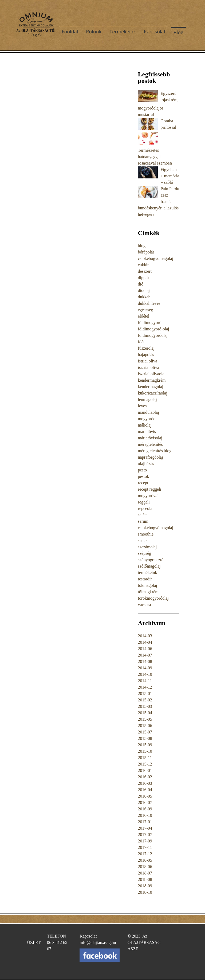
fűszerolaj (146, 348)
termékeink (147, 573)
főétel (143, 342)
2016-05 (145, 796)
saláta (143, 515)
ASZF (133, 949)
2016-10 (145, 815)
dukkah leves (149, 303)
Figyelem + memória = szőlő (170, 176)
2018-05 (145, 860)
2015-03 (145, 706)
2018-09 (145, 886)
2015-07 (145, 732)
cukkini (144, 265)
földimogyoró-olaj (153, 329)
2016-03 (145, 783)
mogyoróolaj (149, 419)
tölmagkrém (148, 592)
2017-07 (145, 835)
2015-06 (145, 726)
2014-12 (145, 687)
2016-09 (145, 809)
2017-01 (145, 822)
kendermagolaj (150, 387)
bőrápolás (146, 252)
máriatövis (147, 432)
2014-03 (145, 636)
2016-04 (145, 790)
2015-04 (145, 713)
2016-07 (145, 803)
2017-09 (145, 841)
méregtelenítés (150, 444)
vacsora (144, 605)
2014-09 (145, 668)
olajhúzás (146, 464)
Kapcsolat (155, 32)
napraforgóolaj (150, 457)
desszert (145, 271)
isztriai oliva (148, 367)
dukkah (144, 297)
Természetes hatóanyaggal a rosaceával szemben (155, 157)
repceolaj (146, 508)
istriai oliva (147, 361)
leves (142, 406)
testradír (145, 579)
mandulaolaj (148, 412)
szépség (144, 553)
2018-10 (145, 892)
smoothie (146, 534)
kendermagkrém (152, 380)
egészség (145, 310)
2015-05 (145, 719)
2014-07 (145, 655)
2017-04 (145, 828)
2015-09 (145, 745)
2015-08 (145, 738)
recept (143, 483)
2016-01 (145, 770)
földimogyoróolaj (153, 335)
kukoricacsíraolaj (152, 393)
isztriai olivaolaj (152, 374)
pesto (142, 470)
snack (143, 540)
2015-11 (145, 758)
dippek (144, 278)
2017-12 (145, 854)
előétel (143, 316)
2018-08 (145, 879)
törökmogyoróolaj (153, 598)
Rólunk (94, 32)
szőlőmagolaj (149, 566)
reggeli (144, 502)
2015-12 (145, 764)
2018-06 (145, 867)
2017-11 (145, 847)
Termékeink (123, 32)
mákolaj (145, 425)
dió (140, 284)
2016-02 (145, 777)
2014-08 (145, 661)
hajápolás (146, 355)
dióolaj (144, 290)
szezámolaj (147, 547)
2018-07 (145, 873)
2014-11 (145, 681)
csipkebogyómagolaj (155, 258)
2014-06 (145, 649)
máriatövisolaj (150, 438)
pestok (143, 476)
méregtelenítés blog (155, 451)
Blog (178, 32)
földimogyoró (149, 323)
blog (141, 246)
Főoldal (70, 32)
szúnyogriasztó (151, 560)
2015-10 (145, 751)
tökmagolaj (147, 585)
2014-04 (145, 642)
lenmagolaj (147, 399)
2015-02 (145, 700)
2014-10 (145, 674)
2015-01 (145, 694)
